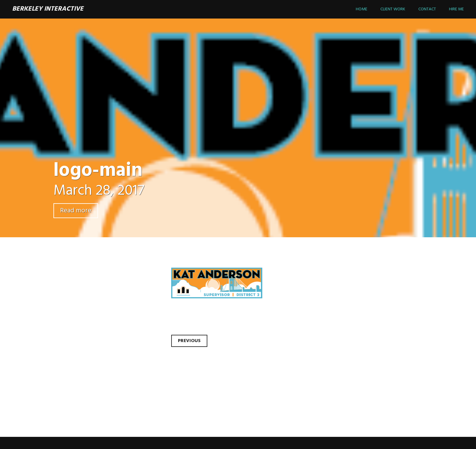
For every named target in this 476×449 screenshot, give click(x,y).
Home (362, 9)
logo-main (98, 171)
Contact (427, 9)
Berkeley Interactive (48, 9)
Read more (76, 211)
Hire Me (456, 9)
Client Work (393, 9)
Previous (189, 341)
